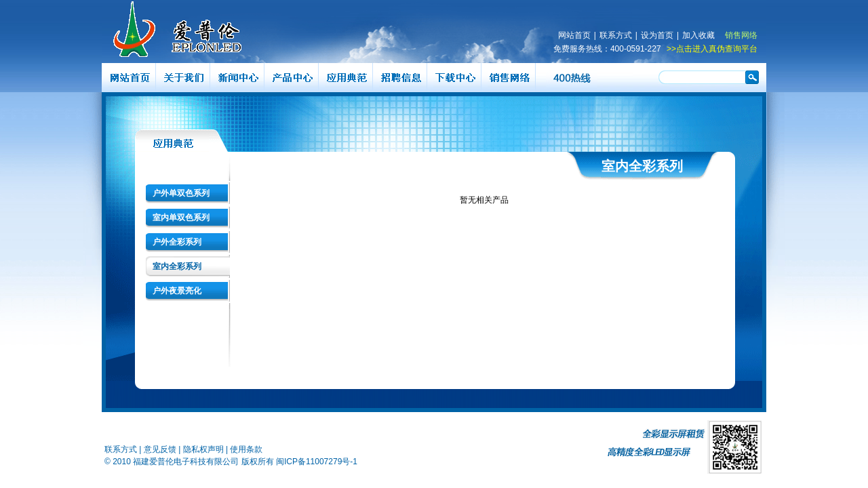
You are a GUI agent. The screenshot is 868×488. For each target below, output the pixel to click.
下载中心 (454, 78)
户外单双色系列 (181, 193)
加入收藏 (698, 35)
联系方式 (616, 35)
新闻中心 (237, 78)
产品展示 (292, 78)
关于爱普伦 (183, 78)
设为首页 (657, 35)
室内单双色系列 (181, 218)
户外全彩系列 (177, 242)
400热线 (573, 78)
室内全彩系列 (177, 266)
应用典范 (346, 78)
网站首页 (574, 35)
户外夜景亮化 (177, 291)
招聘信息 (400, 78)
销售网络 (741, 35)
